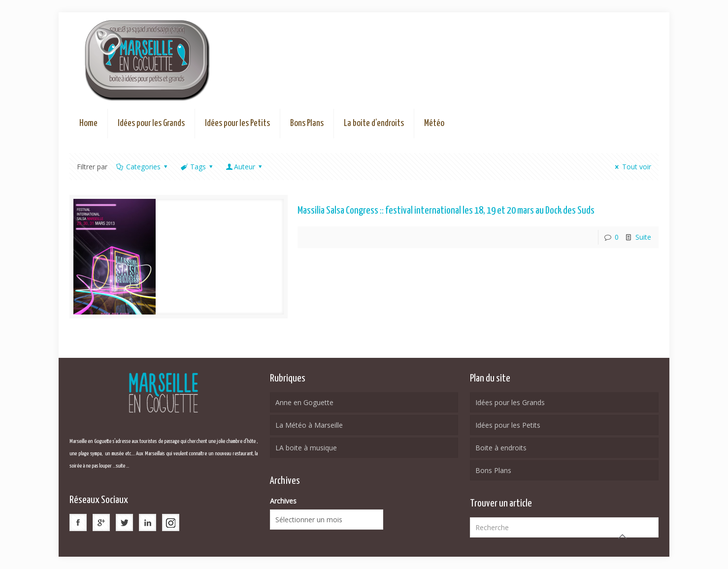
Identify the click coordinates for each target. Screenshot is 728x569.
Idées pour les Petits (508, 425)
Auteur (245, 167)
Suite (643, 237)
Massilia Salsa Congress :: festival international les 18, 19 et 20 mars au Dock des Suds (446, 211)
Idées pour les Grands (510, 402)
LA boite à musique (306, 448)
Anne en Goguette (304, 402)
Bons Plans (493, 470)
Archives (283, 501)
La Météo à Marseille (309, 425)
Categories (142, 167)
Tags (197, 167)
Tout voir (632, 167)
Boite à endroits (501, 448)
